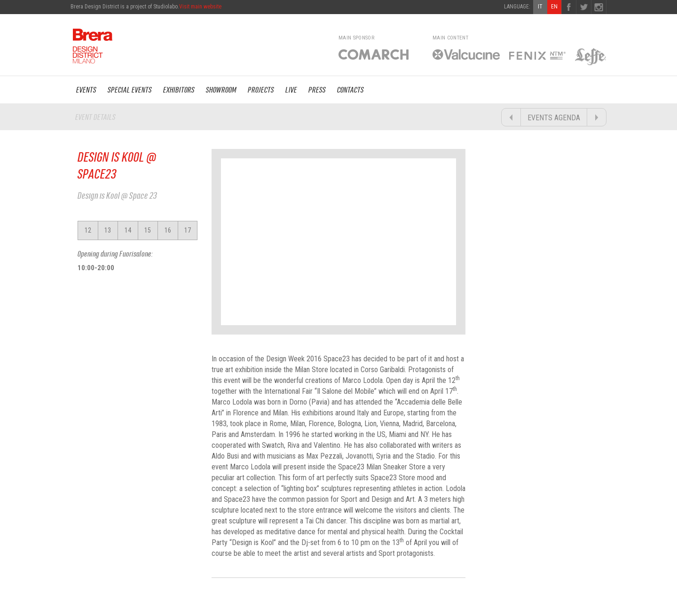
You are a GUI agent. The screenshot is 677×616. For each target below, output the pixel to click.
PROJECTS (261, 90)
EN (554, 7)
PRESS (317, 90)
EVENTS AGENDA (554, 118)
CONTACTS (350, 90)
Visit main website (200, 7)
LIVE (291, 90)
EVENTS (86, 90)
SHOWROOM (221, 90)
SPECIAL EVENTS (130, 90)
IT (540, 7)
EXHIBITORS (179, 90)
